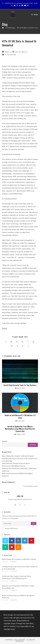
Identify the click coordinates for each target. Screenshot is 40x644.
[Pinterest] (31, 541)
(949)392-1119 (9, 3)
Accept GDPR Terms (10, 528)
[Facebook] (15, 505)
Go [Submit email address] (34, 523)
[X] (25, 505)
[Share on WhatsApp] (28, 346)
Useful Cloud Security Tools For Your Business (20, 385)
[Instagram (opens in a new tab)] (20, 6)
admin (7, 52)
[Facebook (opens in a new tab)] (15, 6)
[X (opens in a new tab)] (12, 6)
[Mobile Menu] (35, 15)
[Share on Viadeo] (23, 346)
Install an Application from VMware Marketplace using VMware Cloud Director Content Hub (20, 429)
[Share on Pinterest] (17, 342)
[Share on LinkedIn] (22, 342)
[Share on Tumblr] (17, 346)
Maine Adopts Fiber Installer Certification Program (18, 456)
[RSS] (18, 547)
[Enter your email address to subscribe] (20, 524)
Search (4, 441)
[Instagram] (20, 505)
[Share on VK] (33, 342)
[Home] (3, 28)
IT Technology (10, 55)
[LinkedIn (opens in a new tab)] (22, 6)
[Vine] (5, 547)
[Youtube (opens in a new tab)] (25, 6)
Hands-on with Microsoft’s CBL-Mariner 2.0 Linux (20, 417)
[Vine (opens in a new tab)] (28, 6)
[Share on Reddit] (12, 346)
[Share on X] (6, 342)
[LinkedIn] (25, 541)
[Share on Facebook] (11, 342)
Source (5, 328)
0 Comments (13, 562)
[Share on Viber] (28, 342)
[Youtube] (12, 547)
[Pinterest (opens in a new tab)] (17, 6)
